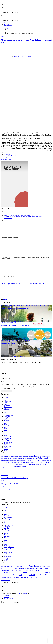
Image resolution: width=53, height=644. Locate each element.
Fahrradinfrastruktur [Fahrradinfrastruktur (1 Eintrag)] (4, 460)
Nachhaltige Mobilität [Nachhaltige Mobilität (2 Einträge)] (9, 464)
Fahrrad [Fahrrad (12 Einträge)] (32, 458)
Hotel (5, 421)
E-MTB (5, 405)
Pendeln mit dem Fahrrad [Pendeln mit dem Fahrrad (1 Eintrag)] (40, 465)
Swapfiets (15, 305)
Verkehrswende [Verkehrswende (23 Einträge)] (19, 468)
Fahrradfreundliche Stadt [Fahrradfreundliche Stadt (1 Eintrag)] (46, 458)
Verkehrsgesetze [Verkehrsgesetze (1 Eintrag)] (3, 469)
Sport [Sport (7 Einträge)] (21, 466)
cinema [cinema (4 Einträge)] (13, 458)
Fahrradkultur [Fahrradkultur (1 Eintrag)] (10, 460)
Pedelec (5, 430)
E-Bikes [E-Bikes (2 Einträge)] (17, 458)
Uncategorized (7, 440)
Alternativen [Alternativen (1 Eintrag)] (3, 458)
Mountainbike (7, 428)
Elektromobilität (5, 305)
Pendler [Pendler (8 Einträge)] (47, 464)
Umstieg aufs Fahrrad (23, 305)
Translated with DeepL (6, 159)
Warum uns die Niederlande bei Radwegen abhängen (14, 480)
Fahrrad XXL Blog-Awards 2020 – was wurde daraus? (15, 326)
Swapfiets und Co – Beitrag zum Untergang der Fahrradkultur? (19, 215)
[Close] (1, 603)
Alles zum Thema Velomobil (8, 343)
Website (3, 383)
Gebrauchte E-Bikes (8, 417)
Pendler (7, 340)
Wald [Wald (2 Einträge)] (28, 469)
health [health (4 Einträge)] (31, 462)
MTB (5, 429)
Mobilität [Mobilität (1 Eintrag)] (2, 465)
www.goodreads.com (9, 157)
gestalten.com (7, 154)
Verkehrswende (41, 305)
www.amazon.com (8, 153)
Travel (5, 437)
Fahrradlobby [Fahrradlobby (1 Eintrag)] (15, 460)
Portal (5, 433)
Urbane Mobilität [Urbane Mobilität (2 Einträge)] (43, 466)
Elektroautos (7, 407)
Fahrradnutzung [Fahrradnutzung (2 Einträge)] (21, 460)
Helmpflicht (7, 420)
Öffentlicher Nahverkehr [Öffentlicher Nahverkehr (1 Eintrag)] (37, 469)
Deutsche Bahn (7, 403)
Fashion (6, 413)
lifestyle (6, 426)
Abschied (6, 399)
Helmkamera (7, 418)
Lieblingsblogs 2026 (9, 26)
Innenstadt (6, 422)
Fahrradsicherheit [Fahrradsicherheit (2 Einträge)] (34, 460)
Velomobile (11, 340)
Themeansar (25, 595)
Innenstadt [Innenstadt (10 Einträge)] (37, 462)
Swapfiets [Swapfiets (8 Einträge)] (32, 466)
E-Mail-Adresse (5, 380)
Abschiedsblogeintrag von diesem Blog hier (12, 498)
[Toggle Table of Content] (2, 211)
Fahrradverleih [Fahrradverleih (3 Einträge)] (4, 462)
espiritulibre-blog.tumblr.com (11, 156)
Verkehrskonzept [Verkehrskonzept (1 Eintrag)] (9, 469)
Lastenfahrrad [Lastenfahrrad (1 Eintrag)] (44, 462)
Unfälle (5, 441)
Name (2, 378)
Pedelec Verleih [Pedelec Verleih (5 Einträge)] (31, 464)
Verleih (47, 305)
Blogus (18, 595)
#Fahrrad (28, 57)
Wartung (6, 449)
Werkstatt (6, 451)
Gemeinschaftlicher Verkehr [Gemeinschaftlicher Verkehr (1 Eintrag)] (21, 462)
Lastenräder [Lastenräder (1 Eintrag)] (49, 462)
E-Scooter (6, 406)
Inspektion (6, 424)
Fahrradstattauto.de (5, 10)
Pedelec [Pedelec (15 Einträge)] (23, 464)
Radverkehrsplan (8, 218)
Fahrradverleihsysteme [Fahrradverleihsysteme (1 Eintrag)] (12, 462)
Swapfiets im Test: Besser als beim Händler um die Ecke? (15, 308)
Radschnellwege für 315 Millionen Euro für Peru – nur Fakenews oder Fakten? (23, 217)
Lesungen (6, 425)
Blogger (3, 323)
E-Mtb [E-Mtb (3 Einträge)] (21, 458)
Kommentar (4, 375)
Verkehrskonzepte (33, 305)
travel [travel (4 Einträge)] (38, 466)
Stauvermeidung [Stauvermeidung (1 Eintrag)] (26, 467)
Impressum (6, 24)
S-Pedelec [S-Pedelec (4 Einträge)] (16, 466)
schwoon (17, 57)
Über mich (6, 23)
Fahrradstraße (7, 411)
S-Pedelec (6, 435)
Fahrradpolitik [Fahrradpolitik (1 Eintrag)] (27, 460)
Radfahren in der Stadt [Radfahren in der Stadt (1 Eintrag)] (4, 467)
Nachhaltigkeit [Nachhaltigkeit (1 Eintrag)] (16, 465)
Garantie (6, 416)
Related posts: (10, 214)
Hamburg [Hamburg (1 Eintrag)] (27, 462)
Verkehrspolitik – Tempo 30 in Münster (11, 486)
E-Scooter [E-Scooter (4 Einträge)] (26, 458)
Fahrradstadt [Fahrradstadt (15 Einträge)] (43, 460)
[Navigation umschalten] (1, 17)
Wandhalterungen (8, 448)
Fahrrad (2, 36)
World (5, 452)
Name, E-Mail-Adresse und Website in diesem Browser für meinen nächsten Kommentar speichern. (26, 386)
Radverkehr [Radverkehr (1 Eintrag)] (10, 467)
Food (5, 414)
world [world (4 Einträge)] (31, 469)
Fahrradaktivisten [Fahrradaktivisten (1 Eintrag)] (38, 458)
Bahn (5, 401)
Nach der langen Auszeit (7, 492)
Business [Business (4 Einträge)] (8, 458)
